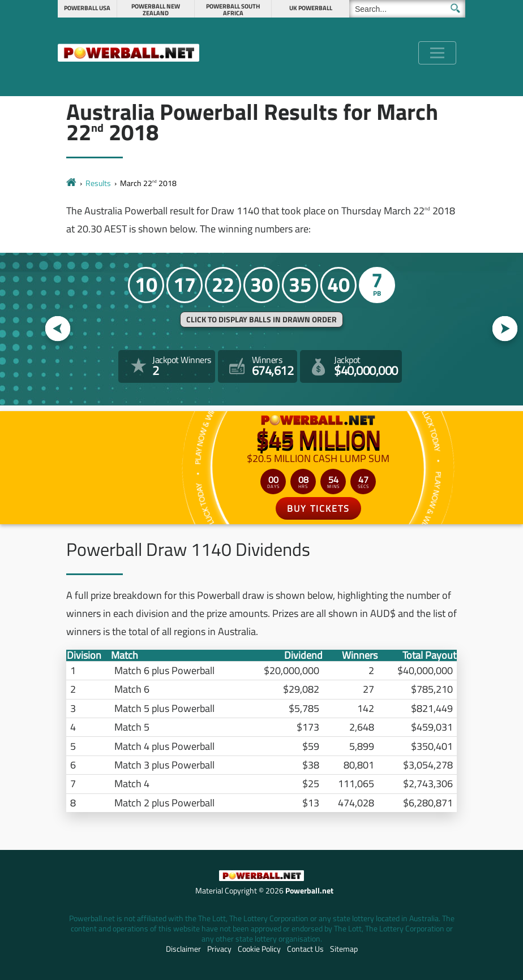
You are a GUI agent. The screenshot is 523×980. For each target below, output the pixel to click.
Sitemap (344, 949)
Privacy (219, 949)
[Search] (407, 9)
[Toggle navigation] (437, 53)
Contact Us (305, 949)
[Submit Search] (455, 8)
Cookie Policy (259, 949)
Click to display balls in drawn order (261, 320)
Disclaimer (183, 949)
